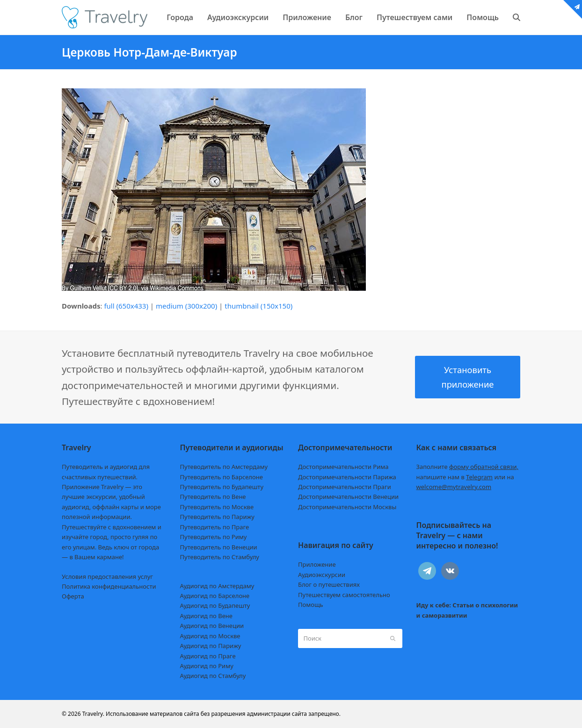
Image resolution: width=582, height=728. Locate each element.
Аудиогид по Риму (207, 666)
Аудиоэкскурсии (322, 575)
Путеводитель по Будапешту (222, 487)
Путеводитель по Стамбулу (220, 557)
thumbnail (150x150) (258, 306)
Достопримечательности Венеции (348, 497)
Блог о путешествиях (329, 584)
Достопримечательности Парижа (347, 477)
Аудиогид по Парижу (211, 646)
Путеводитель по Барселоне (222, 477)
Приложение (317, 564)
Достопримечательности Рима (343, 467)
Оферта (73, 596)
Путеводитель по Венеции (219, 547)
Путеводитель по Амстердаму (224, 467)
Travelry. (93, 714)
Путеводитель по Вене (213, 497)
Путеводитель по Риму (214, 537)
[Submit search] (393, 638)
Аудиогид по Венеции (212, 626)
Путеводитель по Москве (217, 507)
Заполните (468, 467)
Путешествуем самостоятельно (344, 595)
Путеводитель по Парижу (217, 517)
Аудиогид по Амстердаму (217, 586)
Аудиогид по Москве (210, 636)
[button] (517, 17)
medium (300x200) (186, 306)
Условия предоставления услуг (107, 577)
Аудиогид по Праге (208, 656)
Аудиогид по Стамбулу (213, 676)
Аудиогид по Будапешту (215, 605)
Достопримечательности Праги (345, 487)
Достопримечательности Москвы (347, 507)
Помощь (311, 605)
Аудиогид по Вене (206, 616)
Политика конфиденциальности (109, 586)
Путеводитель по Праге (215, 527)
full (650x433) (126, 306)
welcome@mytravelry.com (454, 487)
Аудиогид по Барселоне (215, 596)
